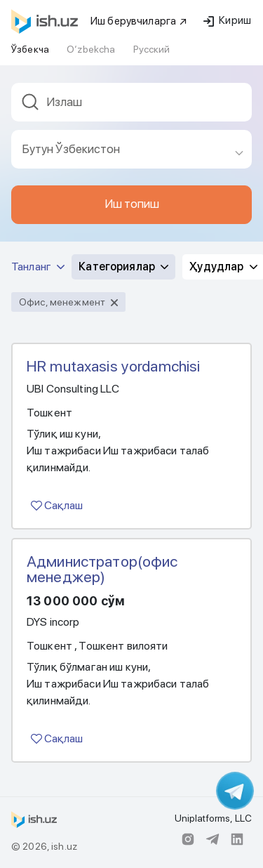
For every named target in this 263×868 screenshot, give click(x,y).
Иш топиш (132, 204)
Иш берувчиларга (139, 21)
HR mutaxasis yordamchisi (113, 366)
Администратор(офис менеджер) (102, 569)
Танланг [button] (38, 267)
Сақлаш (57, 505)
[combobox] (131, 106)
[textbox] (131, 102)
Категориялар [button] (123, 267)
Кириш (227, 20)
